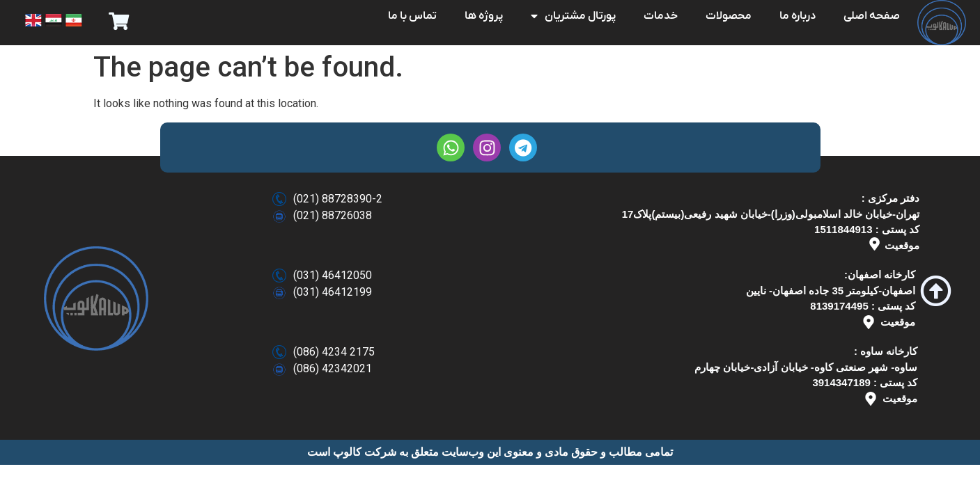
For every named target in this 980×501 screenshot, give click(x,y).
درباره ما (798, 16)
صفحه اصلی (872, 16)
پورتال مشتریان (573, 16)
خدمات (661, 16)
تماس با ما (412, 16)
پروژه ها (484, 16)
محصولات (729, 16)
